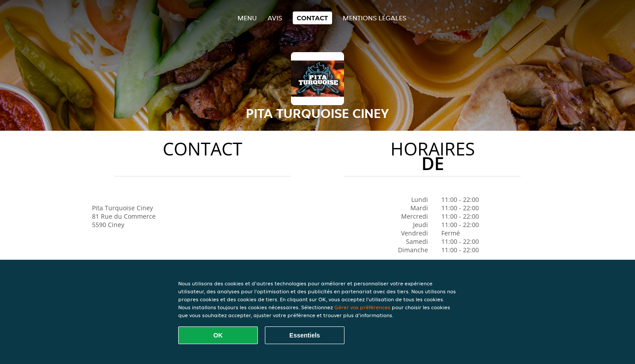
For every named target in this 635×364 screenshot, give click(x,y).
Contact (312, 18)
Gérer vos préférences (362, 307)
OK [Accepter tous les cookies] (218, 335)
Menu (247, 18)
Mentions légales (375, 18)
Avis (275, 18)
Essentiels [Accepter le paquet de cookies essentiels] (304, 335)
